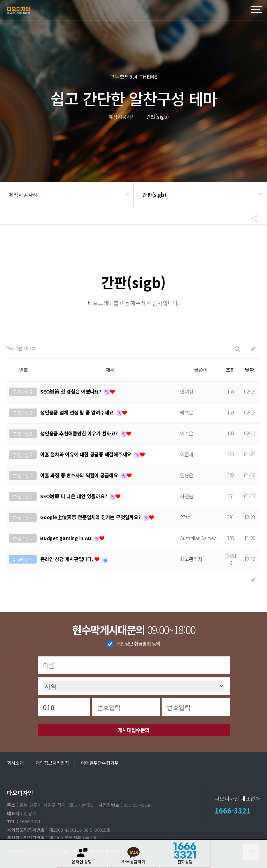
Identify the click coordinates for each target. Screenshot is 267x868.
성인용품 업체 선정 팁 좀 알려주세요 (77, 412)
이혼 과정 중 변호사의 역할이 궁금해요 (80, 475)
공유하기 (251, 218)
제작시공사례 (23, 195)
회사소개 (15, 763)
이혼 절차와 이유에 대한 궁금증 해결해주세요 (86, 454)
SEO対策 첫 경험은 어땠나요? (71, 391)
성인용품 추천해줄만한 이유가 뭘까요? (80, 433)
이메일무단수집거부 (100, 763)
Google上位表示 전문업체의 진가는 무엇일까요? (91, 517)
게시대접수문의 (133, 730)
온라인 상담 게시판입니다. (67, 559)
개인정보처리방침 (52, 763)
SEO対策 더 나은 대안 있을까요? (74, 496)
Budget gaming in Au (66, 538)
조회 (230, 370)
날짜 (250, 370)
